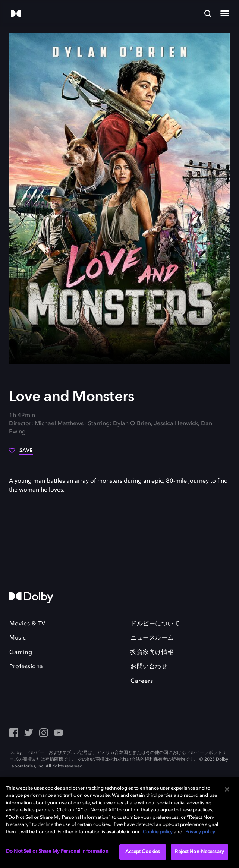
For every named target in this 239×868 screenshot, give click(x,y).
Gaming (21, 653)
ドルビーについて (155, 624)
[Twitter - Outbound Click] (29, 733)
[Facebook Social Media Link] (14, 733)
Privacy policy (200, 832)
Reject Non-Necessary (199, 852)
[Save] (21, 453)
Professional (27, 667)
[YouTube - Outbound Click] (59, 733)
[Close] (227, 789)
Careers (142, 681)
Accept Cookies (143, 852)
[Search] (208, 13)
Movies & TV (27, 624)
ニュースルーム (152, 638)
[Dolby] (16, 14)
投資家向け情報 (152, 653)
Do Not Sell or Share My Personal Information (57, 851)
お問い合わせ (149, 667)
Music (18, 638)
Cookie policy (158, 832)
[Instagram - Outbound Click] (44, 733)
